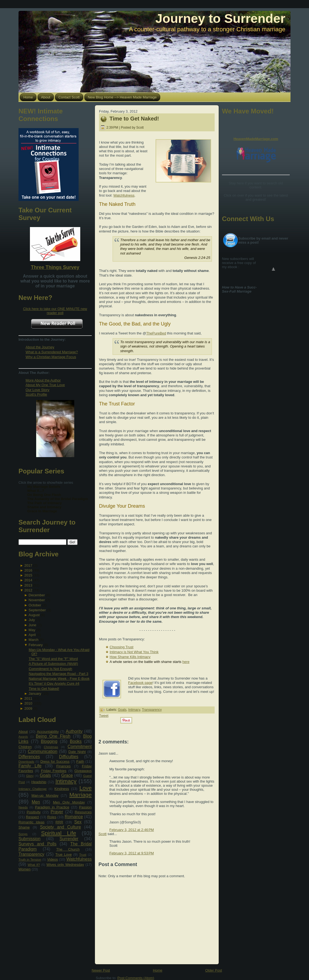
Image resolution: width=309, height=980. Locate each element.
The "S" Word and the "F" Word (53, 659)
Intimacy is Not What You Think (134, 652)
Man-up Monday (45, 796)
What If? (34, 865)
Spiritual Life (59, 833)
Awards (23, 737)
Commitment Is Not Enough (50, 669)
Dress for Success (55, 762)
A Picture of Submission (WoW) (53, 664)
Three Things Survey (55, 267)
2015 (28, 575)
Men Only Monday (69, 802)
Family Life (30, 766)
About (23, 732)
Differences (29, 757)
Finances (64, 766)
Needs (23, 807)
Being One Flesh (53, 736)
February (36, 645)
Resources (83, 812)
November (37, 600)
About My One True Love (45, 385)
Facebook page (140, 683)
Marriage (81, 795)
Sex (78, 822)
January (35, 694)
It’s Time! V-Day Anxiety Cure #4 (54, 683)
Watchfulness (79, 859)
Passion (85, 807)
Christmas (51, 747)
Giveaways (83, 771)
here (186, 662)
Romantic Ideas (31, 822)
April (32, 635)
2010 (28, 703)
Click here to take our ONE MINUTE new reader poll (55, 311)
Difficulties (69, 757)
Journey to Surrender (220, 18)
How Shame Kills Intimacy (130, 657)
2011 (28, 698)
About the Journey (40, 347)
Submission (30, 839)
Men (36, 802)
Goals (45, 775)
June (32, 625)
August (34, 615)
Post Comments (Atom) (136, 978)
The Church (68, 849)
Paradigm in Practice (52, 807)
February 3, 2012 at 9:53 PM (132, 853)
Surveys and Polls (38, 844)
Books (76, 741)
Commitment (80, 747)
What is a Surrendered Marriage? (52, 352)
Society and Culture (61, 827)
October (35, 605)
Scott (103, 834)
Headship (39, 782)
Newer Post (101, 970)
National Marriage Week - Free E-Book (59, 679)
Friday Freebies (54, 771)
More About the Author (43, 380)
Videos (52, 859)
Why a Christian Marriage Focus (51, 357)
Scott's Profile (36, 394)
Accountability (48, 732)
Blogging (49, 741)
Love (86, 788)
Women (25, 869)
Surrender (69, 839)
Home (158, 970)
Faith (80, 762)
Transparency (31, 854)
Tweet (104, 716)
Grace (67, 775)
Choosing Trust (121, 647)
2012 (28, 590)
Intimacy (66, 781)
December (37, 595)
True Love (63, 855)
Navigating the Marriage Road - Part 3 (58, 674)
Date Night (77, 752)
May (32, 630)
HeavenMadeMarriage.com (256, 139)
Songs (23, 834)
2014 (28, 580)
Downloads (26, 762)
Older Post (214, 970)
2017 (28, 565)
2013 (28, 585)
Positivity (34, 812)
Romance (74, 817)
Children (25, 747)
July (32, 620)
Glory (30, 776)
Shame (24, 827)
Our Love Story (37, 390)
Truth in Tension (30, 859)
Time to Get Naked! (44, 689)
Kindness (62, 789)
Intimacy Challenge (33, 789)
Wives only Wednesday (65, 865)
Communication (42, 751)
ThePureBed (156, 333)
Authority (74, 731)
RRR (59, 822)
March (33, 640)
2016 (28, 570)
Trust (83, 855)
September (37, 610)
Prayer (57, 812)
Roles (52, 817)
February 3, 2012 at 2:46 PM (132, 830)
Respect (32, 817)
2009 (28, 708)
